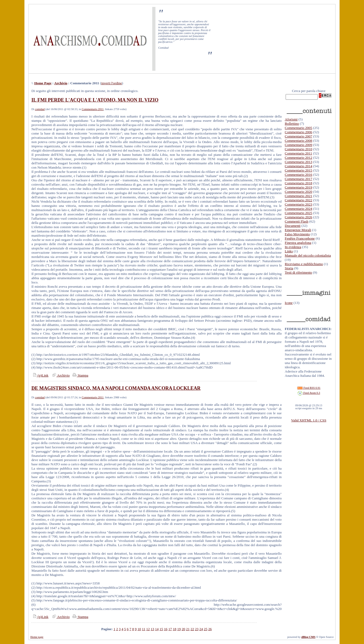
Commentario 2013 (299, 162)
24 (201, 629)
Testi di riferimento (299, 272)
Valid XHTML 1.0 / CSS (309, 420)
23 (197, 629)
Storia (289, 268)
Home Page (43, 83)
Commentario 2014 (299, 166)
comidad (40, 109)
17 (170, 629)
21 (188, 629)
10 (139, 629)
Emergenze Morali (298, 230)
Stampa (80, 375)
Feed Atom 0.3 (309, 393)
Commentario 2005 (299, 128)
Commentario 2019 (299, 187)
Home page (37, 637)
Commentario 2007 (299, 136)
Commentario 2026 (299, 217)
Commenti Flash (297, 221)
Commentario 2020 (299, 192)
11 (144, 629)
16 (166, 629)
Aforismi (291, 119)
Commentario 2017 (299, 179)
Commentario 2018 (299, 183)
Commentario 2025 (299, 213)
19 (179, 629)
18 (174, 629)
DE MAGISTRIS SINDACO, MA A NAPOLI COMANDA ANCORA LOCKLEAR (116, 388)
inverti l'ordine (112, 83)
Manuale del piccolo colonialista (308, 255)
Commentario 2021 (299, 196)
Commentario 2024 (299, 209)
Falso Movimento (297, 234)
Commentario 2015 (299, 170)
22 (192, 629)
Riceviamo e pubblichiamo (304, 264)
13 (152, 629)
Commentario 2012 (299, 158)
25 (206, 629)
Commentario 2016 (299, 175)
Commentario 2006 (299, 132)
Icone (289, 303)
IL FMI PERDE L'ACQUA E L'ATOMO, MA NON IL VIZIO (95, 100)
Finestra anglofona (298, 243)
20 (183, 629)
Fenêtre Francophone (300, 238)
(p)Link (40, 375)
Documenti (293, 226)
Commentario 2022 (299, 200)
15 (161, 629)
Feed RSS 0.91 (309, 388)
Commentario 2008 (299, 141)
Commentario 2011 (93, 109)
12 (148, 629)
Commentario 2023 (299, 204)
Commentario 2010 (299, 149)
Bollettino (292, 124)
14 (157, 629)
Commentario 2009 (299, 145)
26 (210, 629)
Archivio (61, 83)
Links (289, 251)
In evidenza (293, 247)
